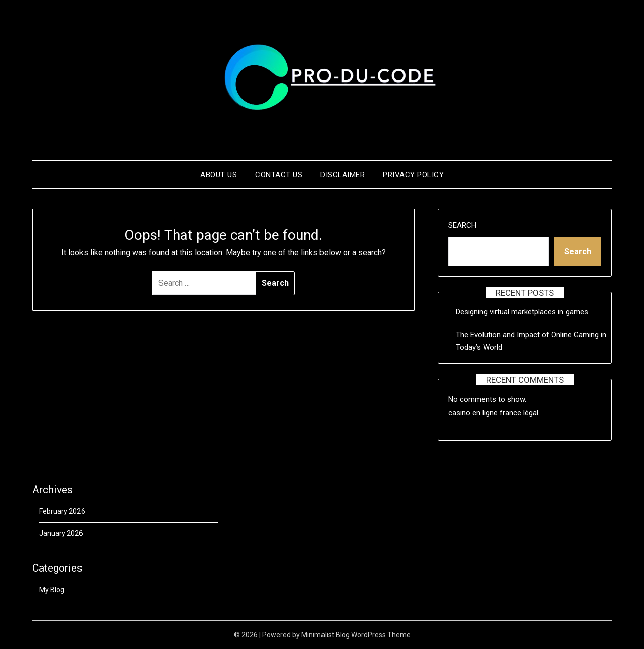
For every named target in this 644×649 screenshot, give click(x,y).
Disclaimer (343, 175)
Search (462, 225)
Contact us (279, 175)
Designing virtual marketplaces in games (522, 312)
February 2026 (62, 511)
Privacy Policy (413, 175)
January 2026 (61, 533)
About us (219, 175)
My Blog (52, 590)
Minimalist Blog (326, 635)
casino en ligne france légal (493, 413)
